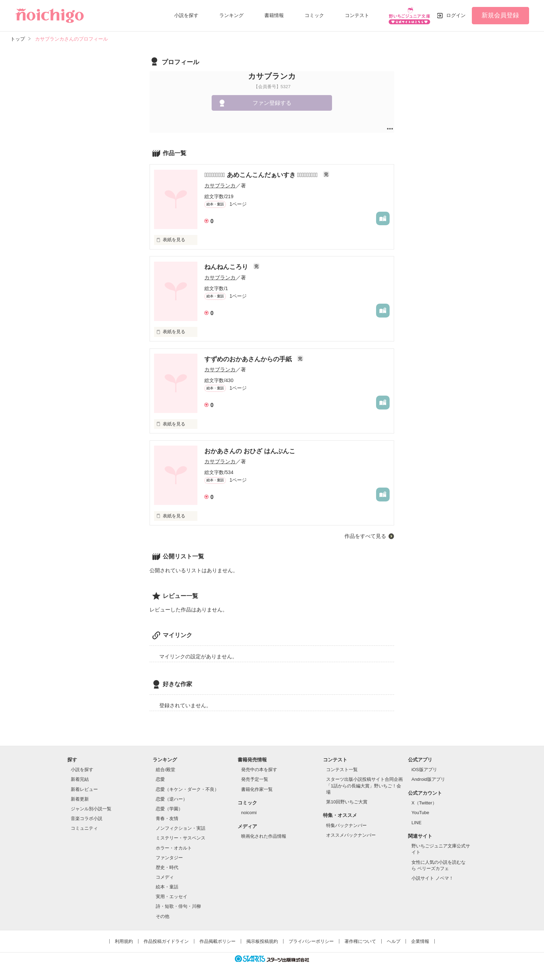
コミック (314, 15)
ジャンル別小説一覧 (91, 809)
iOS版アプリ (424, 770)
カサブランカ (220, 185)
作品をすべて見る (365, 536)
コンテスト (357, 15)
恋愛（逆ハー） (172, 799)
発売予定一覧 (255, 779)
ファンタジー (169, 858)
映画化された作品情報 (264, 836)
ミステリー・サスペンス (181, 838)
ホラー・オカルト (174, 848)
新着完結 (80, 779)
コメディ (165, 877)
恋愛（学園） (169, 809)
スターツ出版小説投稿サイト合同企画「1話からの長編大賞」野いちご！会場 (364, 785)
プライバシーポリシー (311, 941)
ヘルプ (394, 941)
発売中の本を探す (259, 770)
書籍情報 (274, 15)
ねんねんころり (227, 267)
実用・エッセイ (172, 897)
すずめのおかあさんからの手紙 (249, 359)
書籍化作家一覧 (257, 789)
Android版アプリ (428, 779)
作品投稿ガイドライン (166, 941)
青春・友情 (167, 818)
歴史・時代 (167, 867)
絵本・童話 (167, 887)
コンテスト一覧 (342, 770)
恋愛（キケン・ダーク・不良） (187, 789)
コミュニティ (84, 828)
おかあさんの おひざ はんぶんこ (250, 451)
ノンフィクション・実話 (181, 828)
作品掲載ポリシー (218, 941)
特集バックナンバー (346, 825)
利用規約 (124, 941)
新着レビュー (84, 789)
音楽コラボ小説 (87, 818)
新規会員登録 (500, 15)
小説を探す (186, 15)
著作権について (360, 941)
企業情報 (420, 941)
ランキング (231, 15)
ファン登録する (272, 103)
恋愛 (160, 779)
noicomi (249, 813)
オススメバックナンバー (351, 835)
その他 (163, 916)
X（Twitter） (424, 803)
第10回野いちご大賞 (347, 802)
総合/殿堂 (165, 770)
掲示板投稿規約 (262, 941)
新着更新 (80, 799)
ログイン (456, 15)
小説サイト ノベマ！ (432, 878)
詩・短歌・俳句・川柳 (178, 906)
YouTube (420, 813)
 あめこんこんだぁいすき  (262, 175)
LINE (416, 823)
